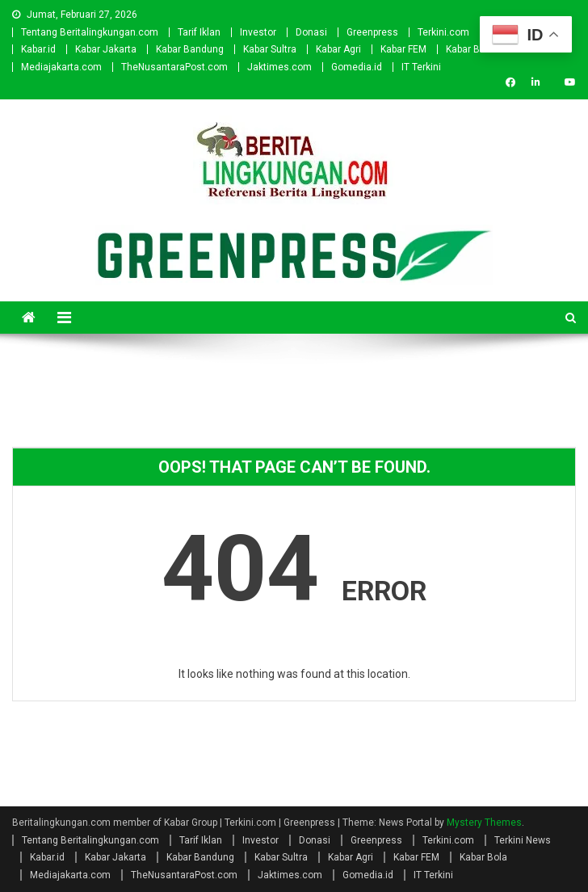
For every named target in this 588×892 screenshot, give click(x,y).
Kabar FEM (403, 49)
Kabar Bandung (190, 49)
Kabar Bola (470, 49)
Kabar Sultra (270, 49)
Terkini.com (443, 32)
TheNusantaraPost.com (174, 67)
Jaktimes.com (279, 67)
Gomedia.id (357, 67)
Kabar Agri (338, 49)
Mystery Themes (484, 823)
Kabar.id (38, 49)
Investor (258, 32)
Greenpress (372, 32)
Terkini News (523, 840)
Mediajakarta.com (61, 67)
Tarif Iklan (199, 32)
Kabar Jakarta (106, 49)
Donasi (311, 32)
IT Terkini (421, 67)
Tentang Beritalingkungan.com (90, 32)
